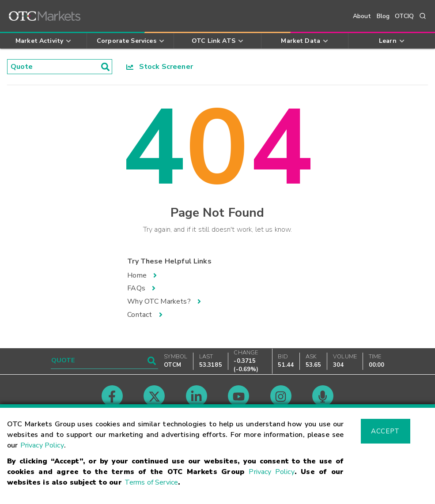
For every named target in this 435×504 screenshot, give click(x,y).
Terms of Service (151, 482)
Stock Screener (160, 67)
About (362, 16)
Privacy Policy (42, 445)
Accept (385, 431)
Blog (383, 16)
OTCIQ (404, 16)
